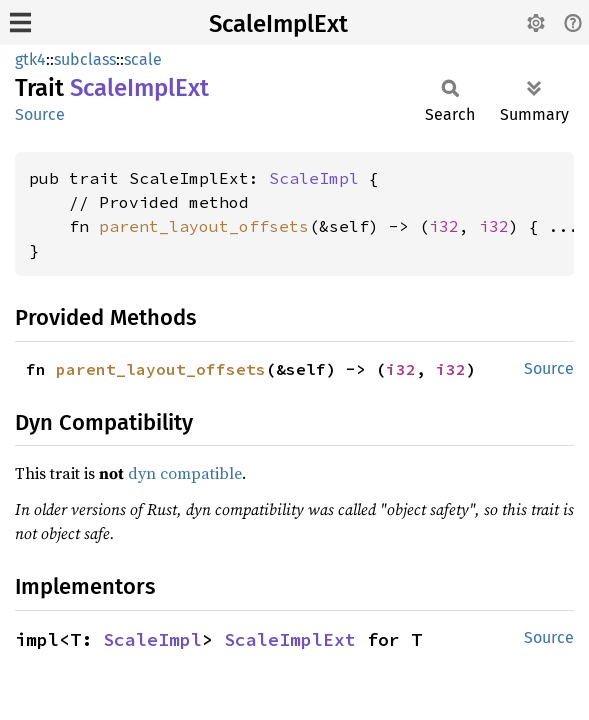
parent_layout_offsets (204, 226)
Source (40, 114)
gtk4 (30, 59)
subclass (85, 59)
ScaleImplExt (278, 24)
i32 (444, 226)
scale (143, 59)
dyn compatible (185, 473)
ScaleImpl (314, 178)
